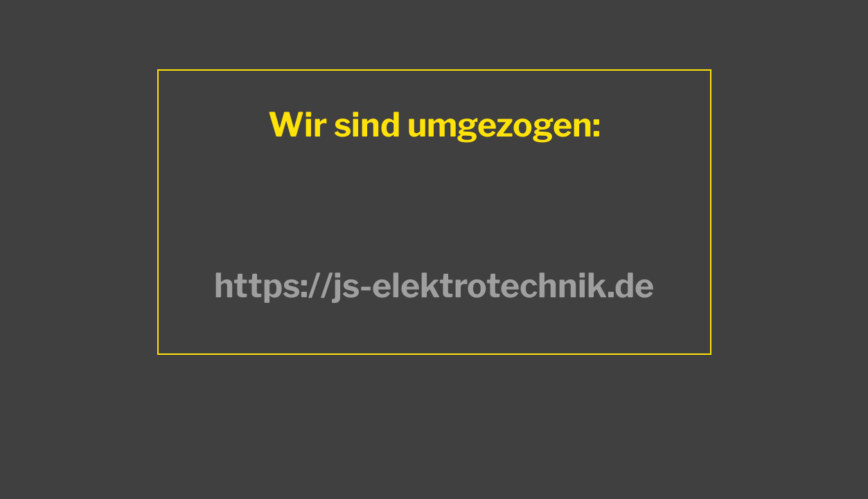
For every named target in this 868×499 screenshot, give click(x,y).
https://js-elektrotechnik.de (434, 286)
